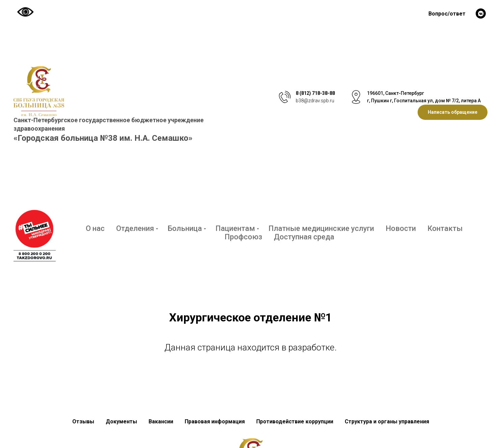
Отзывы (83, 421)
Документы (121, 421)
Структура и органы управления (387, 421)
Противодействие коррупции (295, 421)
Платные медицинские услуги (321, 228)
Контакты (445, 228)
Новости (401, 228)
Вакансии (161, 421)
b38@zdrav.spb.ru (315, 101)
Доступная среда (304, 237)
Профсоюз (243, 237)
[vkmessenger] (481, 14)
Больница (185, 228)
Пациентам (235, 228)
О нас (95, 228)
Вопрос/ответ (447, 14)
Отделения (135, 228)
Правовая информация (215, 421)
